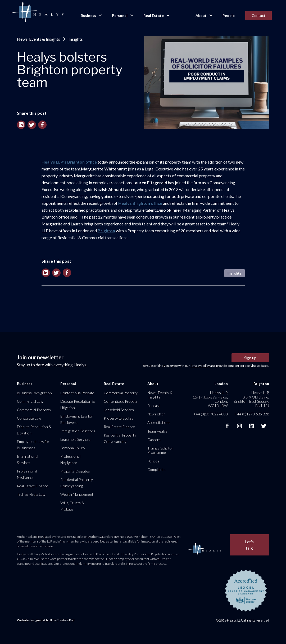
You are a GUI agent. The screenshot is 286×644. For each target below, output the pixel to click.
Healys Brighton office (140, 203)
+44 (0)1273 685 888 (252, 414)
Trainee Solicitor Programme (160, 450)
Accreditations (159, 422)
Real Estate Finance (33, 486)
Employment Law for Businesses (33, 445)
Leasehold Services (75, 439)
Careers (154, 440)
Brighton (106, 231)
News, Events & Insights (38, 39)
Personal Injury (73, 448)
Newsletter (156, 414)
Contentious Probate (77, 393)
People (229, 15)
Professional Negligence (27, 474)
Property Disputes (75, 471)
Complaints (156, 469)
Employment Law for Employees (77, 419)
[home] (36, 12)
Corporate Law (29, 418)
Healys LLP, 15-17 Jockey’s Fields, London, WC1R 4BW (210, 399)
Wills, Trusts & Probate (72, 506)
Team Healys (157, 431)
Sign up (250, 358)
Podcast (154, 406)
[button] (91, 16)
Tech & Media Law (31, 494)
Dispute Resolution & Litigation (34, 430)
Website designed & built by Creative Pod (46, 620)
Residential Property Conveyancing (77, 483)
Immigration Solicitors (78, 431)
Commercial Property (34, 410)
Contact (258, 15)
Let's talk (249, 545)
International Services (28, 459)
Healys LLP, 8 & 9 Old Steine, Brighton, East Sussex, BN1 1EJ (251, 399)
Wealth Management (77, 494)
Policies (153, 461)
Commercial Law (30, 401)
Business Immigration (34, 393)
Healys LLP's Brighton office (69, 162)
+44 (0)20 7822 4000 (211, 414)
